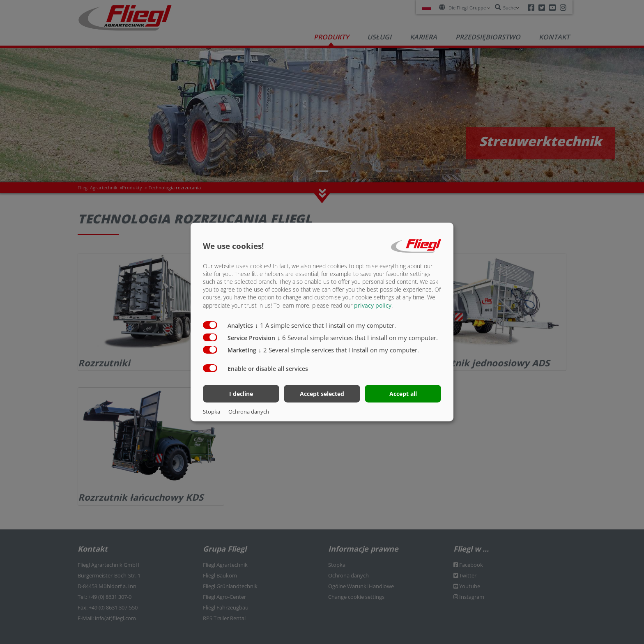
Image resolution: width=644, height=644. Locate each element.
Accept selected (322, 394)
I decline (241, 394)
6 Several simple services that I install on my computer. (358, 337)
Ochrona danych (249, 412)
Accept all (403, 394)
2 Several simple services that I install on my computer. (339, 350)
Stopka (212, 412)
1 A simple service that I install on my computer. (325, 325)
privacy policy (373, 305)
